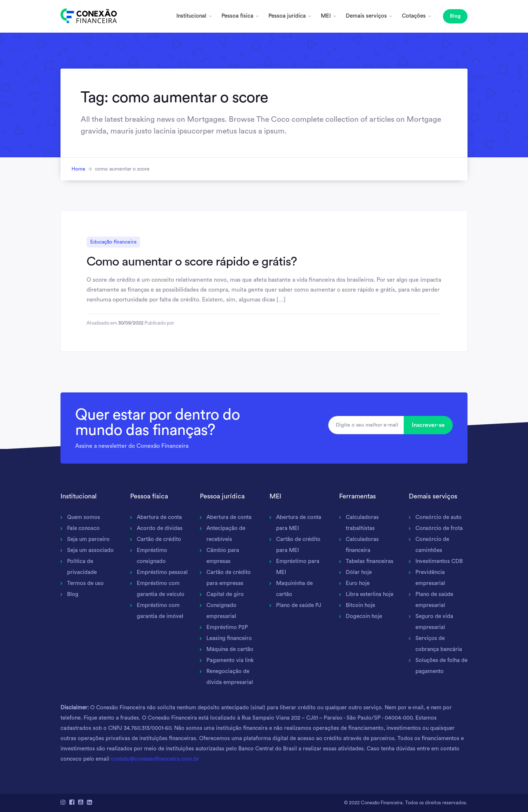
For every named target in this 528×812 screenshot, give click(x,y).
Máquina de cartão (230, 649)
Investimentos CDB (439, 561)
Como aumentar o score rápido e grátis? (192, 261)
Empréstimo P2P (227, 627)
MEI (326, 16)
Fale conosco (83, 528)
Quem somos (84, 517)
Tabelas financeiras (370, 561)
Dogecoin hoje (364, 616)
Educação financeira (113, 242)
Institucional (191, 16)
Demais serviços (366, 16)
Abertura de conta (159, 517)
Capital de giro (225, 594)
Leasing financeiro (229, 638)
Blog (455, 16)
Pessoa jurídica (287, 16)
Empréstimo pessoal (162, 572)
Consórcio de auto (439, 517)
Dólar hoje (359, 572)
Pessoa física (237, 16)
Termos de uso (85, 583)
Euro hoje (358, 583)
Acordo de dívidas (160, 528)
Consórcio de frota (439, 528)
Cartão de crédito (159, 539)
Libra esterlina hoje (370, 594)
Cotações (414, 16)
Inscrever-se (428, 425)
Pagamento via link (230, 660)
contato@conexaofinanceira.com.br (155, 759)
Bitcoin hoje (360, 605)
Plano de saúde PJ (299, 605)
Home (78, 169)
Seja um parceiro (88, 539)
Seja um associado (90, 550)
